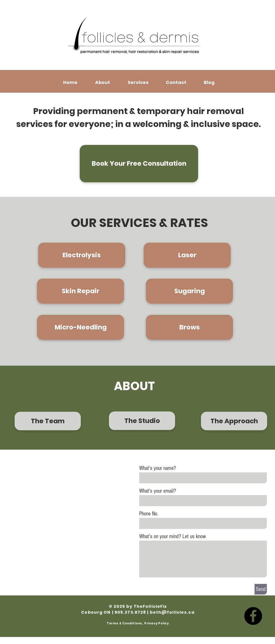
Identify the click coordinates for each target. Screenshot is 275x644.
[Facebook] (253, 616)
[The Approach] (234, 421)
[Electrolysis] (82, 255)
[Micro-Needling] (81, 327)
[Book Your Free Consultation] (139, 164)
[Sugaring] (189, 291)
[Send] (261, 589)
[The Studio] (142, 421)
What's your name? (158, 468)
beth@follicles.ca (172, 612)
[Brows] (189, 327)
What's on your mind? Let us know (173, 536)
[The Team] (48, 421)
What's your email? (158, 491)
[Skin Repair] (81, 291)
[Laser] (187, 255)
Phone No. (149, 514)
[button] (102, 82)
